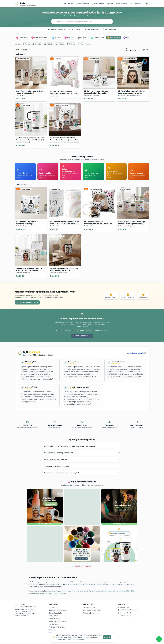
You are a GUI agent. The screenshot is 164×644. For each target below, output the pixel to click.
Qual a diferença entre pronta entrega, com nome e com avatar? (82, 447)
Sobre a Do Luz (54, 619)
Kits (126, 38)
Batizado (56, 38)
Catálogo (69, 4)
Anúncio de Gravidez (57, 628)
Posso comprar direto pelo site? (82, 467)
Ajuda (110, 4)
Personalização (98, 4)
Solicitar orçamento (82, 336)
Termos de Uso (89, 608)
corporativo (71, 592)
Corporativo (135, 4)
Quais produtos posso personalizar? (82, 454)
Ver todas (90, 44)
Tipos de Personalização (58, 611)
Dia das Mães (22, 38)
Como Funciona (82, 4)
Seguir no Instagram (82, 567)
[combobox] (22, 50)
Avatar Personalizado (40, 38)
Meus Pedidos (122, 4)
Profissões (82, 38)
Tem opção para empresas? (82, 460)
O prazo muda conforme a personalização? (82, 474)
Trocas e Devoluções (91, 614)
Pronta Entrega (97, 38)
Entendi (107, 637)
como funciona (82, 592)
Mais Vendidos (114, 38)
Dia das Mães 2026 (128, 592)
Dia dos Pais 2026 (59, 594)
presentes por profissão (56, 592)
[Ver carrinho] (147, 4)
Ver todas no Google (136, 354)
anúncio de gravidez (36, 594)
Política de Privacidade (92, 611)
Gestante (69, 38)
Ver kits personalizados (27, 303)
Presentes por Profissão (58, 622)
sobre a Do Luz (114, 592)
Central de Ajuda (55, 614)
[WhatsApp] (159, 639)
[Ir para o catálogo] (17, 4)
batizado (48, 594)
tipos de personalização (98, 592)
